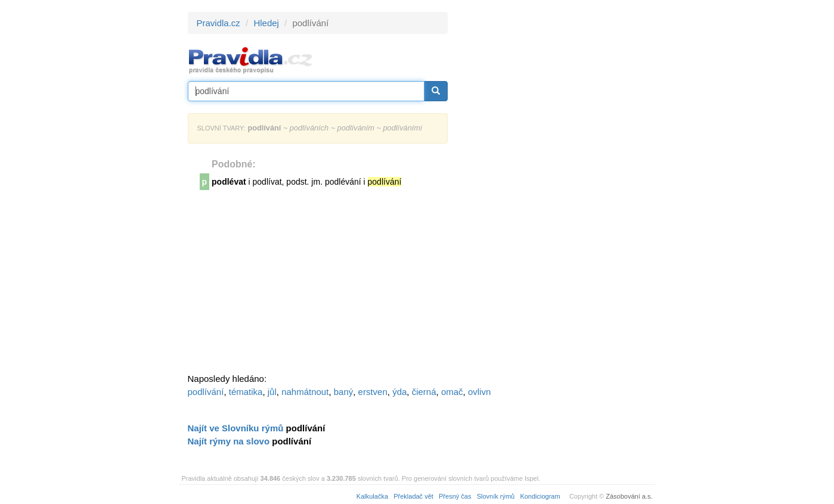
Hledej (266, 23)
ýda (399, 392)
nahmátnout (305, 392)
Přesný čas (455, 496)
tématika (246, 392)
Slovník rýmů (496, 496)
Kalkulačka (372, 496)
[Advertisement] (555, 191)
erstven (373, 392)
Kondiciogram (540, 496)
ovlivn (479, 392)
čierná (424, 392)
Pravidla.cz (218, 23)
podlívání (206, 392)
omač (452, 392)
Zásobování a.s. (629, 496)
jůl (272, 392)
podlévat (229, 182)
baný (344, 392)
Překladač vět (413, 496)
